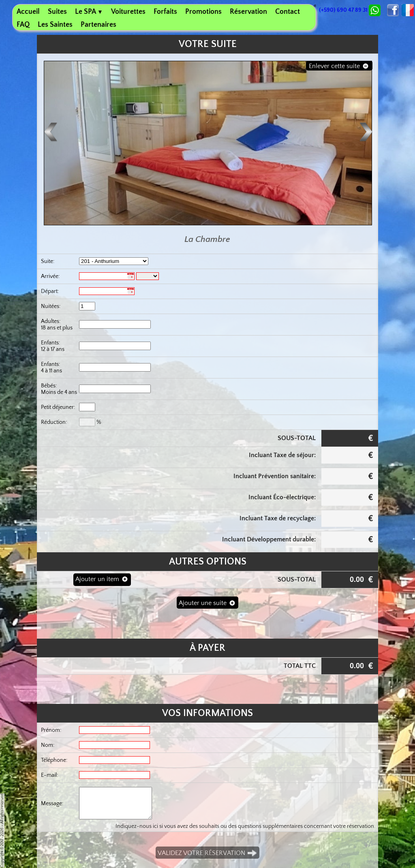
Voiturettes (128, 12)
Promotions (203, 12)
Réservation (248, 12)
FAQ (23, 25)
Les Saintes (55, 25)
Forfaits (165, 12)
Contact (288, 12)
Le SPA (89, 12)
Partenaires (98, 25)
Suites (57, 12)
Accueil (28, 12)
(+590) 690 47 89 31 (339, 10)
